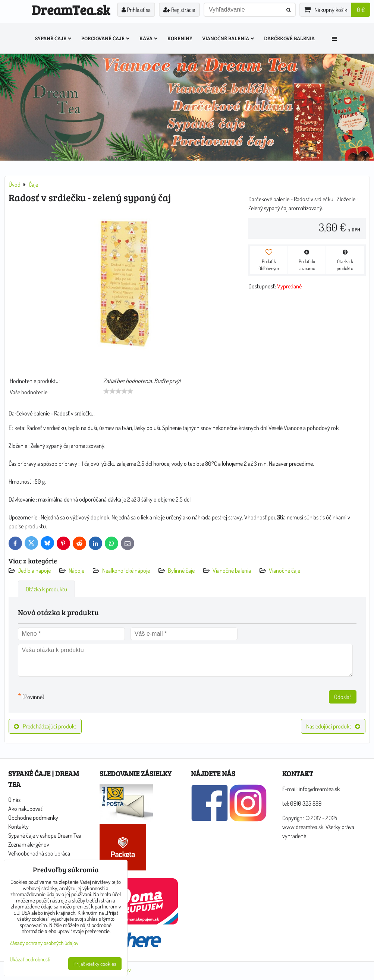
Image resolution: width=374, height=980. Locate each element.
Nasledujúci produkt (333, 726)
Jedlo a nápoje (34, 570)
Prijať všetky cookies (95, 964)
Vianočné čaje (285, 570)
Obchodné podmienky (33, 818)
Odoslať (343, 697)
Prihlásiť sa (136, 10)
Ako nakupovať (25, 809)
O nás (14, 800)
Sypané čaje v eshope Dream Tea (45, 835)
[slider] (118, 391)
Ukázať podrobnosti (30, 960)
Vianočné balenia (228, 38)
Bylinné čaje (181, 570)
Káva (149, 38)
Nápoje (76, 570)
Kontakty (18, 826)
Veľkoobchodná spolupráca (39, 853)
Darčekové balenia (289, 38)
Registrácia (179, 10)
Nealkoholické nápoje (126, 570)
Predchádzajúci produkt (45, 726)
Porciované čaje (106, 38)
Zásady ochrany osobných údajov (44, 943)
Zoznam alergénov (29, 844)
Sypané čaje (53, 38)
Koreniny (180, 38)
